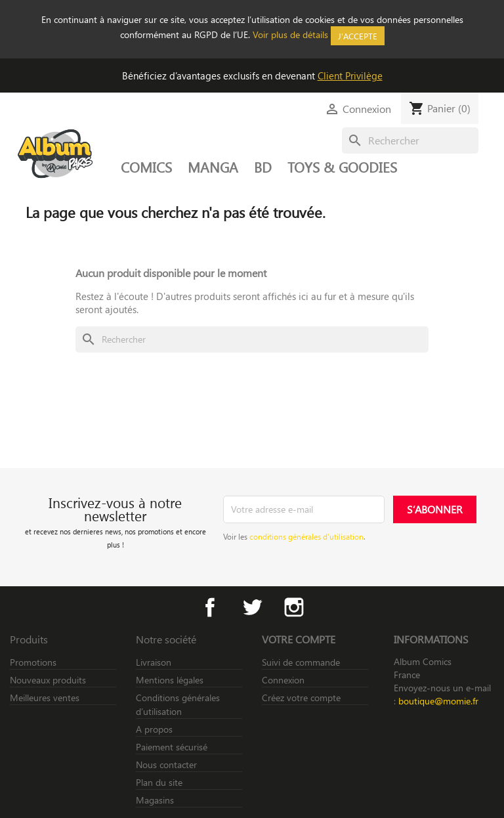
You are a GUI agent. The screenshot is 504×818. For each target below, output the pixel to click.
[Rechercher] (410, 140)
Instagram (294, 607)
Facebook (210, 607)
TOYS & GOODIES (342, 167)
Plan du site (159, 782)
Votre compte (299, 639)
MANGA (213, 167)
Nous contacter (166, 764)
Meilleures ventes (45, 698)
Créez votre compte (301, 698)
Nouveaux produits (48, 680)
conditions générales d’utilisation (306, 536)
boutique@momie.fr (438, 701)
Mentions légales (170, 680)
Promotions (33, 662)
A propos (154, 729)
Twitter (252, 607)
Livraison (154, 662)
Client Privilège (350, 75)
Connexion (283, 680)
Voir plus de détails (290, 34)
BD (263, 167)
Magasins (155, 800)
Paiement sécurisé (172, 747)
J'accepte (358, 36)
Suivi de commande (301, 662)
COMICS (146, 167)
